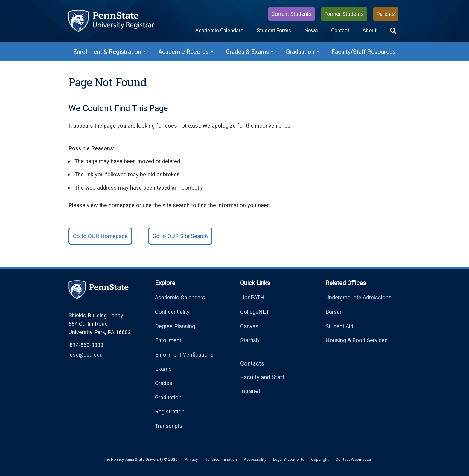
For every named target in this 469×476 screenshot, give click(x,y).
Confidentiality (172, 312)
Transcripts (169, 426)
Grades (164, 383)
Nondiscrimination (221, 459)
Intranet (250, 391)
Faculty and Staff (262, 377)
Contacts (252, 363)
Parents (386, 14)
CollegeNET (255, 312)
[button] (393, 31)
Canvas (249, 326)
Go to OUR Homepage (100, 236)
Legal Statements (289, 459)
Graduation (168, 397)
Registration (170, 411)
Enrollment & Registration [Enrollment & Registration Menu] (107, 52)
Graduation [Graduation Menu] (300, 52)
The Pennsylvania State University (133, 459)
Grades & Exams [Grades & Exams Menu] (247, 52)
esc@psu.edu (86, 355)
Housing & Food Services (357, 340)
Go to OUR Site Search (180, 236)
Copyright (320, 459)
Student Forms (274, 31)
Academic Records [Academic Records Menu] (184, 52)
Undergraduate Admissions (358, 297)
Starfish (250, 340)
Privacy (191, 459)
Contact (340, 31)
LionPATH (252, 297)
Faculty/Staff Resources (364, 52)
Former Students (344, 14)
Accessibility (255, 459)
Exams (163, 369)
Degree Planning (175, 326)
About (370, 31)
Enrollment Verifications (184, 355)
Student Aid (339, 326)
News (311, 31)
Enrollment (168, 340)
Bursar (334, 312)
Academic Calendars (219, 31)
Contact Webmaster (354, 459)
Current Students (292, 14)
